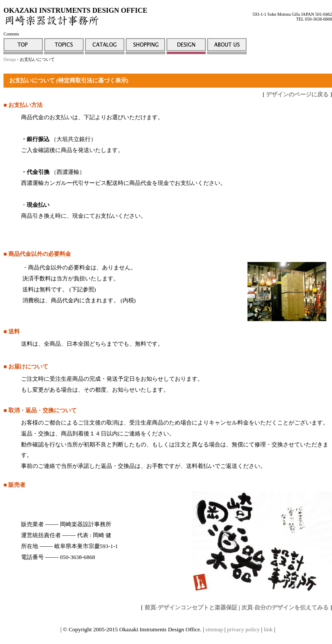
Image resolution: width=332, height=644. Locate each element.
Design (10, 59)
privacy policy (243, 629)
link (268, 629)
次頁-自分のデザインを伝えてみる (285, 607)
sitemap (214, 629)
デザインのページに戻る (297, 94)
